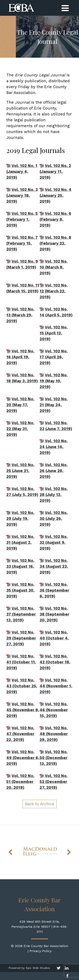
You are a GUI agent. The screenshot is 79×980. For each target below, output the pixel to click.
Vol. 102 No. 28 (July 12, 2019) (54, 495)
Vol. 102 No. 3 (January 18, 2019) (22, 196)
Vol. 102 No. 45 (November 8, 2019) (23, 710)
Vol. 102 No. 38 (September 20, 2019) (54, 614)
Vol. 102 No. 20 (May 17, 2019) (20, 405)
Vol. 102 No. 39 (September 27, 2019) (21, 638)
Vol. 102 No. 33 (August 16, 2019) (20, 566)
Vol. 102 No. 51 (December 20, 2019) (20, 782)
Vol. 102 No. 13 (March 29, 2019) (20, 315)
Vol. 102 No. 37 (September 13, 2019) (21, 614)
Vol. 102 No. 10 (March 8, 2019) (54, 267)
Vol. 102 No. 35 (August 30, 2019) (20, 590)
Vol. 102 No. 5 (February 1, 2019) (22, 219)
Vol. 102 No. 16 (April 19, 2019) (20, 357)
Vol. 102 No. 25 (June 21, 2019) (20, 471)
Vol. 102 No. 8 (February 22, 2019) (55, 243)
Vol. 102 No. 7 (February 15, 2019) (22, 243)
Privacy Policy (41, 951)
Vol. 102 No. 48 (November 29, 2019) (54, 734)
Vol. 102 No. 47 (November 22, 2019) (20, 734)
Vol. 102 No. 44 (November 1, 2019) (56, 686)
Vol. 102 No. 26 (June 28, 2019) (54, 471)
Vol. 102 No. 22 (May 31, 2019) (20, 429)
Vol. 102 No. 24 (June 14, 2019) (54, 447)
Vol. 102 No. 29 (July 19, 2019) (20, 519)
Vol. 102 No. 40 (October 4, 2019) (54, 638)
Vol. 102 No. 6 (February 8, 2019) (55, 219)
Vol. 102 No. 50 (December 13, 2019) (54, 758)
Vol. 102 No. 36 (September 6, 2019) (54, 590)
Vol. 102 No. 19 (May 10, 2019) (54, 381)
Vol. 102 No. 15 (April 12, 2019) (54, 333)
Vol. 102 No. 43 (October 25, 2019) (22, 686)
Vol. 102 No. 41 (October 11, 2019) (21, 662)
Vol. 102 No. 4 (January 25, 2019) (56, 196)
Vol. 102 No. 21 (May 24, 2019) (54, 405)
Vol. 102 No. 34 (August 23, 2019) (54, 566)
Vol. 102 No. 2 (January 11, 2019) (55, 172)
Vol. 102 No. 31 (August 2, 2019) (20, 543)
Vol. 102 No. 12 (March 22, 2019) (54, 291)
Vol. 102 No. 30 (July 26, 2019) (54, 519)
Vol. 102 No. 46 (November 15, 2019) (54, 710)
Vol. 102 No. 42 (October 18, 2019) (55, 662)
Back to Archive (40, 804)
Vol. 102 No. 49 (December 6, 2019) (23, 758)
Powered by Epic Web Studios (29, 968)
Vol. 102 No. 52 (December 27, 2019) (54, 782)
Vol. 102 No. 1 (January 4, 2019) (22, 172)
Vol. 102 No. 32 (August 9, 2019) (54, 543)
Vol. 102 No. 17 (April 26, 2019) (54, 357)
